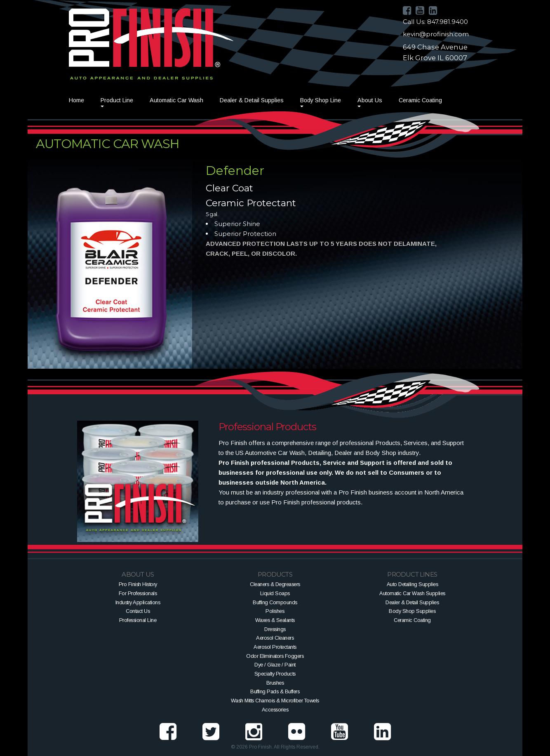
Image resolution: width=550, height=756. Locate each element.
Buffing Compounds (275, 602)
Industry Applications (138, 602)
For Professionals (138, 593)
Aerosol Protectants (275, 647)
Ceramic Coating (420, 100)
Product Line (117, 100)
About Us (370, 100)
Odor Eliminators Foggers (275, 656)
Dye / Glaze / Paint (275, 665)
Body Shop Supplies (412, 611)
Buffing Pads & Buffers (275, 691)
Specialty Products (275, 674)
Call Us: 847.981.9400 (435, 22)
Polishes (275, 611)
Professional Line (138, 620)
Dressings (275, 629)
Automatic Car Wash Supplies (412, 593)
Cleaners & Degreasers (275, 584)
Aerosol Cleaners (275, 638)
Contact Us (138, 611)
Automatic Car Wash (176, 100)
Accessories (275, 710)
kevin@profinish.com (436, 34)
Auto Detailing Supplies (412, 584)
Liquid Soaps (275, 593)
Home (76, 100)
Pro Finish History (138, 584)
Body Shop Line (321, 100)
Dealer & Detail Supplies (252, 100)
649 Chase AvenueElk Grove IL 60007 (435, 52)
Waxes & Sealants (275, 620)
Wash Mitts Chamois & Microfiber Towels (275, 701)
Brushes (275, 683)
